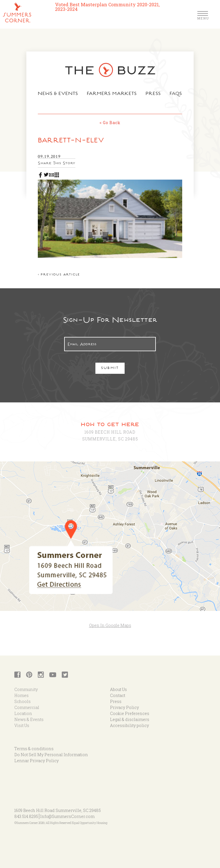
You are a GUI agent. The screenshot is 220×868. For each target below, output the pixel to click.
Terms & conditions (34, 749)
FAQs (176, 94)
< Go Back (110, 123)
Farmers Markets (112, 94)
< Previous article (59, 275)
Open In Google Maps (110, 625)
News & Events (58, 94)
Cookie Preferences (130, 713)
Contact (118, 695)
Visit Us (22, 725)
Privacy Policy (124, 707)
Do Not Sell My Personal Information (51, 755)
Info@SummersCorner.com (67, 816)
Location (23, 713)
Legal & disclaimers (130, 719)
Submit (110, 369)
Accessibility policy (129, 725)
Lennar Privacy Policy (37, 761)
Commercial (27, 707)
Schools (22, 701)
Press (153, 94)
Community (26, 689)
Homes (21, 695)
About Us (118, 689)
